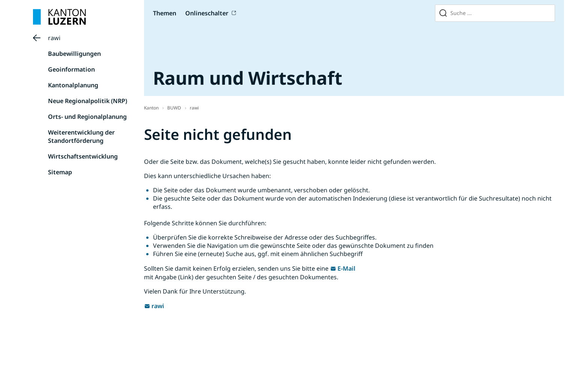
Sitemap (60, 172)
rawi (54, 38)
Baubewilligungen (74, 54)
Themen (165, 13)
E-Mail (346, 268)
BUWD (174, 108)
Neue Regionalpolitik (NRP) (88, 101)
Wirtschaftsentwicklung (83, 156)
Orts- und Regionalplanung (87, 117)
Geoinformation (71, 69)
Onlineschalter (207, 13)
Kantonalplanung (73, 85)
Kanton (151, 108)
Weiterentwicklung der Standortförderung (81, 136)
